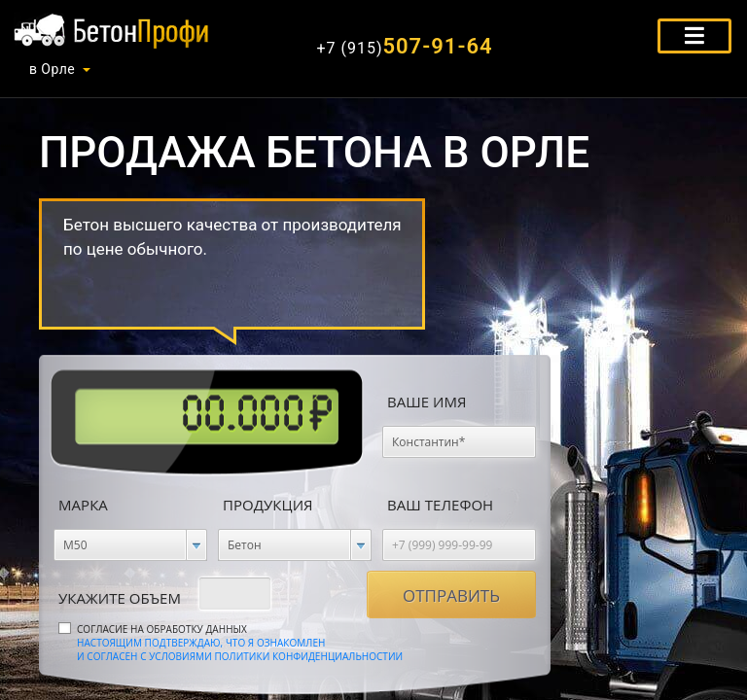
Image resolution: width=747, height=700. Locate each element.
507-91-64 (404, 47)
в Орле (52, 69)
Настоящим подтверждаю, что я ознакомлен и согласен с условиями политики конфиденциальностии (240, 649)
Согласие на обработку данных (240, 643)
